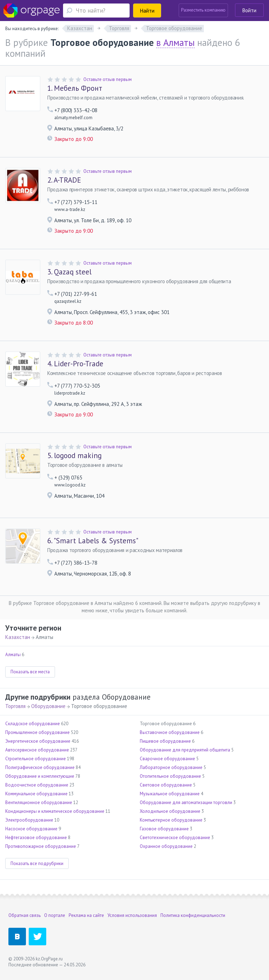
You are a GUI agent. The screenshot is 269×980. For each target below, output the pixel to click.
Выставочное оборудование (170, 732)
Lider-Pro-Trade (75, 364)
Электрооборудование (29, 820)
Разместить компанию (203, 10)
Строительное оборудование (36, 759)
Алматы (13, 655)
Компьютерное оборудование (171, 820)
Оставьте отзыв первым (108, 79)
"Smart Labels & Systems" (93, 541)
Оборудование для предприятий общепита (185, 750)
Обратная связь (25, 915)
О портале (55, 915)
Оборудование (48, 706)
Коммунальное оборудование (36, 794)
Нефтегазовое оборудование (36, 838)
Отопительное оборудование (170, 776)
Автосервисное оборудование (37, 750)
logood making (74, 456)
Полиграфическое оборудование (40, 767)
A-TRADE (64, 180)
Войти (249, 10)
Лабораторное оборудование (171, 767)
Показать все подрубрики (37, 863)
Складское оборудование (33, 724)
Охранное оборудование (166, 846)
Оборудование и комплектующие (40, 776)
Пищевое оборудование (165, 741)
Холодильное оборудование (170, 811)
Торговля (15, 706)
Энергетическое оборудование (38, 741)
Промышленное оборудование (37, 732)
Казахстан (18, 637)
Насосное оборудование (31, 829)
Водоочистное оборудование (37, 785)
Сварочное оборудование (167, 759)
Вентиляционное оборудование (39, 802)
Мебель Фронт (75, 88)
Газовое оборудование (164, 829)
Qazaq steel (69, 272)
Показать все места (30, 672)
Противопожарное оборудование (41, 846)
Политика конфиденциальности (193, 915)
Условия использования (132, 915)
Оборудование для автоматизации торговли (186, 802)
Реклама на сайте (86, 915)
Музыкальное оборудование (170, 794)
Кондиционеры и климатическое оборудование (55, 811)
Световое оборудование (166, 785)
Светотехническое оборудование (175, 838)
